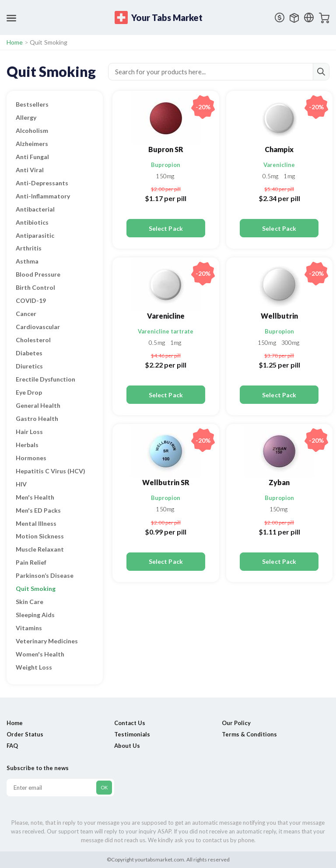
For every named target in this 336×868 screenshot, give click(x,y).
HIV (21, 484)
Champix (279, 149)
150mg (165, 176)
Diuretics (29, 366)
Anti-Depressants (42, 183)
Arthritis (29, 248)
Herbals (27, 445)
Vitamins (29, 628)
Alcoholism (32, 130)
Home (15, 42)
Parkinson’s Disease (45, 575)
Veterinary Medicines (47, 641)
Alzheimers (32, 144)
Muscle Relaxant (40, 549)
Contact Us (130, 723)
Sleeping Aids (35, 615)
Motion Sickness (40, 536)
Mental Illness (36, 523)
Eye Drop (29, 392)
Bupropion (166, 165)
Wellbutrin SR (166, 482)
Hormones (31, 458)
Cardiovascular (38, 327)
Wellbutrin (279, 316)
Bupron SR (166, 149)
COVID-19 (31, 300)
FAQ (12, 746)
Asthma (27, 261)
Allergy (26, 117)
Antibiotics (32, 222)
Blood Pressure (38, 274)
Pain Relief (31, 562)
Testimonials (132, 734)
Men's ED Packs (38, 510)
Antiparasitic (35, 235)
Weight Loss (34, 667)
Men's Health (35, 497)
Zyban (279, 482)
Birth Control (35, 287)
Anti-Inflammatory (43, 196)
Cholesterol (33, 340)
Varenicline (279, 165)
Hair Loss (29, 432)
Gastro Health (37, 418)
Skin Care (30, 602)
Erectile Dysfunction (45, 379)
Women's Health (40, 654)
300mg (290, 343)
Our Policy (236, 723)
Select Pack (166, 228)
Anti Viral (30, 170)
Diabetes (29, 353)
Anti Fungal (32, 157)
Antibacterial (35, 209)
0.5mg (271, 176)
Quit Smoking (36, 589)
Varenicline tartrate (166, 331)
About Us (127, 746)
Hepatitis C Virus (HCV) (51, 471)
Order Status (25, 734)
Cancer (26, 314)
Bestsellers (32, 104)
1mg (289, 176)
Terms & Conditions (249, 734)
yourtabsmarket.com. (160, 859)
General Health (38, 405)
